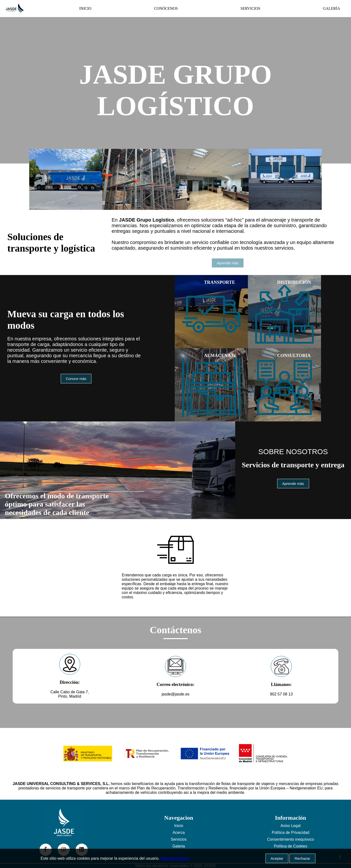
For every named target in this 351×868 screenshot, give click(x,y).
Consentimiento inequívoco (290, 839)
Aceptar (277, 858)
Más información (175, 858)
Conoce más (76, 379)
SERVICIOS (250, 8)
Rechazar (302, 858)
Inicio (179, 826)
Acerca (179, 832)
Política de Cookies (290, 846)
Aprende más (228, 263)
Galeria (179, 846)
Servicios (179, 839)
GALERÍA (331, 8)
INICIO (85, 8)
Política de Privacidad (291, 832)
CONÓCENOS (166, 8)
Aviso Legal (291, 826)
